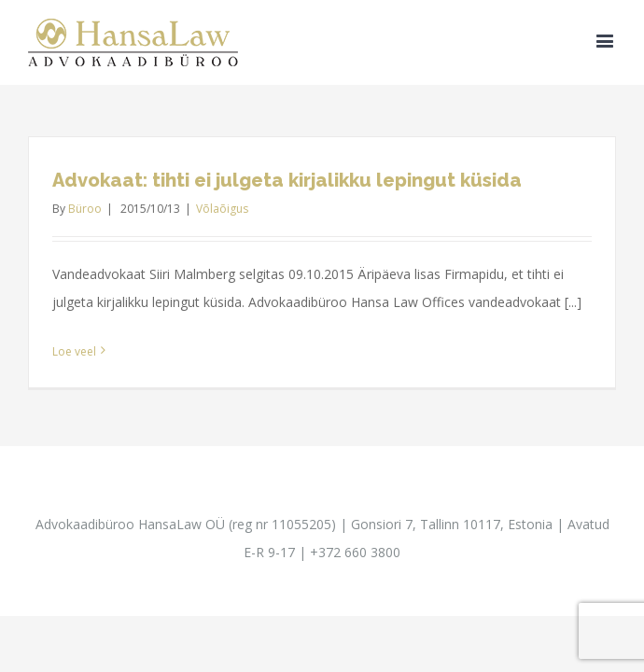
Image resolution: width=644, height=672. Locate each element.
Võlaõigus (222, 209)
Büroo (85, 209)
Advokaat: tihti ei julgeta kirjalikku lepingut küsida (287, 180)
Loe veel (74, 351)
